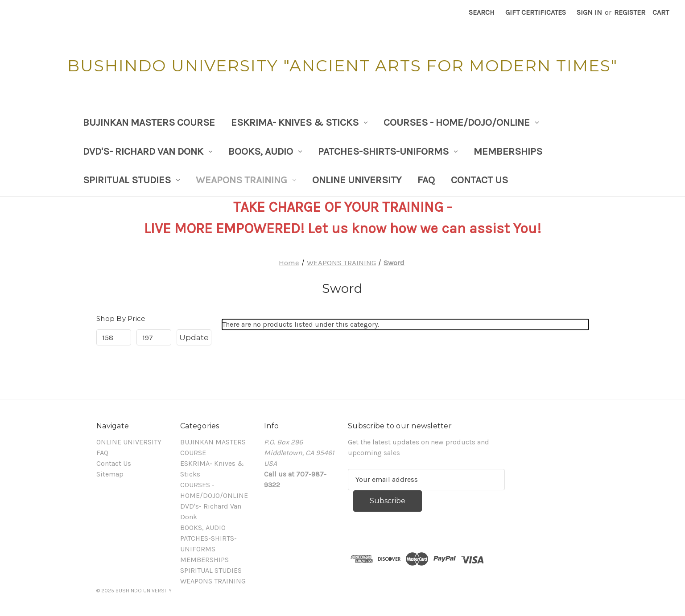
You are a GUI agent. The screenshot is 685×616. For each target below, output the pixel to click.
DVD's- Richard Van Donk (148, 151)
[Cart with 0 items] (661, 12)
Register (630, 12)
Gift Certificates (536, 12)
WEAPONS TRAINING (246, 180)
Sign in (589, 12)
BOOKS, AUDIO (265, 151)
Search (482, 12)
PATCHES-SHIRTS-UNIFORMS (388, 151)
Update (194, 337)
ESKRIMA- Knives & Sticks (299, 122)
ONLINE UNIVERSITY (357, 180)
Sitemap (110, 474)
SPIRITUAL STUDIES (131, 180)
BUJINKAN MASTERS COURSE (149, 122)
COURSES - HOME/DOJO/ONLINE (461, 122)
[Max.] (154, 337)
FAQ (426, 180)
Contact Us (479, 180)
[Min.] (114, 337)
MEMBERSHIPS (508, 151)
